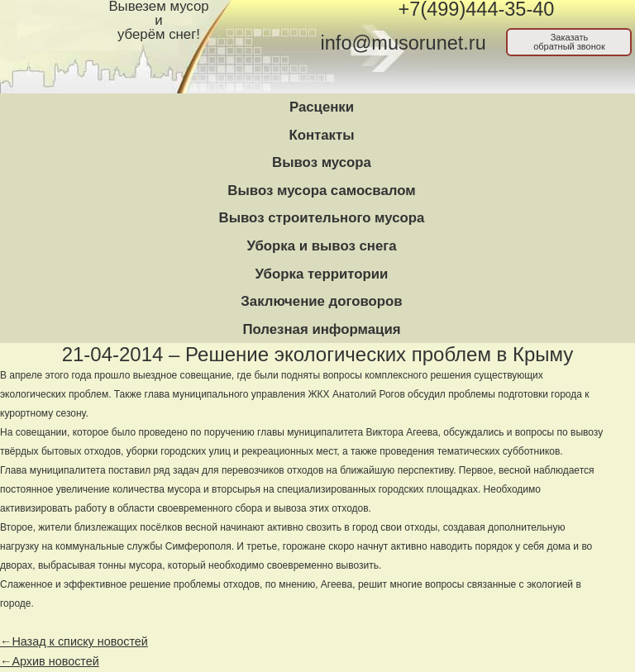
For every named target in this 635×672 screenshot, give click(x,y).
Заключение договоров (321, 301)
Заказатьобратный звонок (569, 42)
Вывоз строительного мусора (322, 218)
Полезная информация (321, 329)
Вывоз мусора (322, 162)
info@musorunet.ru (403, 43)
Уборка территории (322, 274)
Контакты (321, 135)
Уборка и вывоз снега (321, 246)
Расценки (322, 107)
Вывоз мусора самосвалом (321, 191)
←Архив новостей (50, 661)
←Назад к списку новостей (74, 641)
